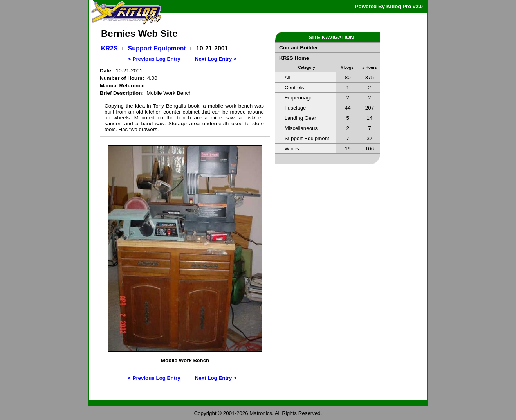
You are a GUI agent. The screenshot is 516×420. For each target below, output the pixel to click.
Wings (292, 149)
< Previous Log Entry (154, 59)
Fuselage (295, 108)
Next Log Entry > (216, 59)
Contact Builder (299, 48)
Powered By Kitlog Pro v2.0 (389, 6)
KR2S (109, 48)
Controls (294, 87)
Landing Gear (300, 118)
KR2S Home (294, 58)
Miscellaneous (301, 128)
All (288, 77)
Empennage (299, 98)
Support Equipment (157, 48)
